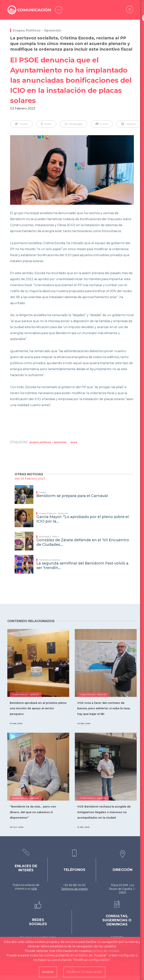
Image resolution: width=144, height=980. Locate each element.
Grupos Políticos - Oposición (37, 30)
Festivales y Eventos (49, 560)
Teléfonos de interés (74, 889)
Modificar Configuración (84, 972)
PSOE (74, 442)
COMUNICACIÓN (35, 10)
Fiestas (43, 492)
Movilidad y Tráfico (49, 537)
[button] (21, 124)
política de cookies (105, 951)
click (34, 889)
